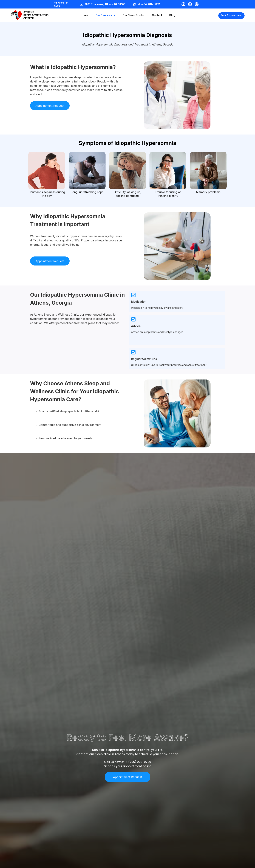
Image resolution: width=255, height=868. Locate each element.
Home (81, 15)
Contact (156, 15)
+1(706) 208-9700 (138, 763)
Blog (172, 15)
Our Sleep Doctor (132, 15)
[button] (102, 15)
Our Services (102, 15)
